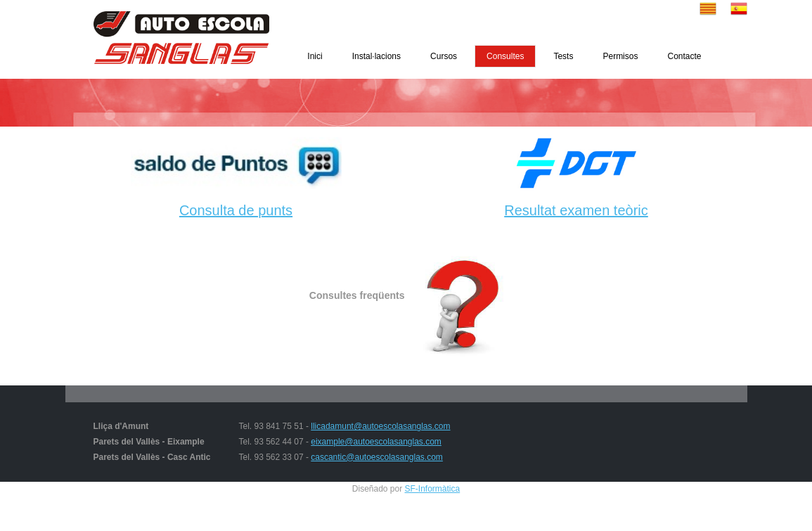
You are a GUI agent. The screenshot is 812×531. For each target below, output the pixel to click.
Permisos (620, 56)
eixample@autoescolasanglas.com (376, 442)
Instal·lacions (376, 56)
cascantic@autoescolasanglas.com (377, 457)
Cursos (444, 56)
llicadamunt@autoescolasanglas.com (380, 426)
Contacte (684, 56)
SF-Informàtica (433, 489)
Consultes (505, 56)
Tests (563, 56)
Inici (315, 56)
